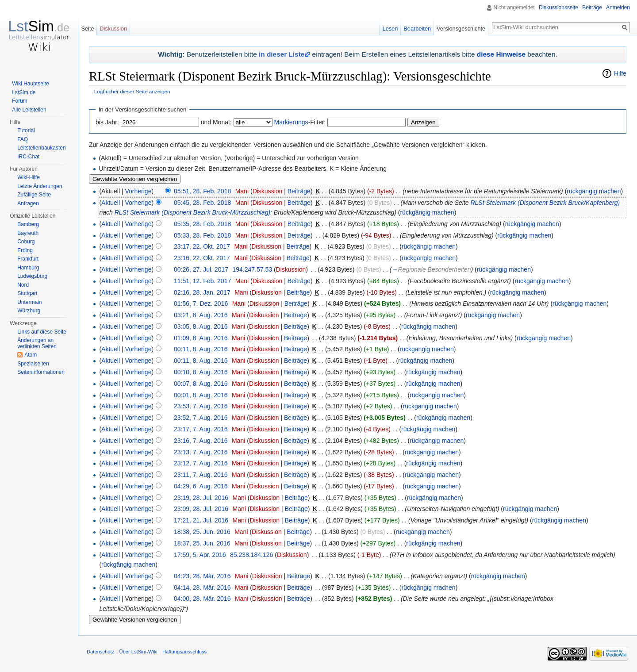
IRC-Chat (28, 157)
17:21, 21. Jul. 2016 (201, 520)
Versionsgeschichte (461, 29)
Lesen (390, 29)
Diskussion (268, 191)
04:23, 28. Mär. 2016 (202, 576)
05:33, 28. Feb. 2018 (202, 235)
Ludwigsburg (32, 276)
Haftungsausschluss (184, 652)
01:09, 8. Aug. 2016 (201, 338)
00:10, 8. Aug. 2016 (201, 372)
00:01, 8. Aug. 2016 (201, 395)
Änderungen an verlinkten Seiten (37, 343)
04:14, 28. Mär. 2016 (202, 588)
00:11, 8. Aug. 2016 (201, 349)
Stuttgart (27, 293)
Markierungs (291, 122)
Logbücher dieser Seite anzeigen (132, 91)
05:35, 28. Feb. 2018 (202, 224)
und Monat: (216, 122)
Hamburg (28, 268)
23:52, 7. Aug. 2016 (201, 418)
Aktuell (111, 203)
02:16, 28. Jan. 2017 (202, 292)
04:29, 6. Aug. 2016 (201, 486)
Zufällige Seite (34, 195)
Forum (20, 101)
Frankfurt (28, 259)
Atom (31, 355)
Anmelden (618, 8)
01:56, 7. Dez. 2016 (201, 303)
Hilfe (620, 73)
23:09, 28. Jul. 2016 (201, 509)
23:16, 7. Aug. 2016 (201, 441)
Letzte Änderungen (40, 186)
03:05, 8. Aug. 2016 (201, 326)
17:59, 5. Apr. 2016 (200, 555)
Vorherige (138, 191)
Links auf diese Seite (42, 332)
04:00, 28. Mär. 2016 (202, 599)
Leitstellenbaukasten (41, 148)
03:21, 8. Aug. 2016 (201, 315)
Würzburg (29, 311)
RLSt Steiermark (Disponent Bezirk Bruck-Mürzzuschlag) (192, 212)
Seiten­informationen (41, 372)
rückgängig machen (594, 191)
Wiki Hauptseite (30, 84)
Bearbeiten (417, 29)
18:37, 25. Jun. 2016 (202, 543)
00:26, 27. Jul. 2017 (201, 269)
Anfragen (28, 204)
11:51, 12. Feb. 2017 (202, 281)
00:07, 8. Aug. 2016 (201, 384)
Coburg (26, 242)
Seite (87, 29)
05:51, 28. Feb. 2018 (202, 191)
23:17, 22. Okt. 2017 (202, 246)
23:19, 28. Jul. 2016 (201, 498)
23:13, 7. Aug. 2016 (201, 452)
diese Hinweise (501, 54)
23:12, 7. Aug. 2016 (201, 463)
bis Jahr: (107, 122)
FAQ (23, 139)
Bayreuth (28, 233)
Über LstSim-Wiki (138, 652)
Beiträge (299, 191)
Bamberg (28, 224)
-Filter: (300, 122)
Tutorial (26, 131)
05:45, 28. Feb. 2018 (202, 203)
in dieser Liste (282, 54)
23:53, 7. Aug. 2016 (201, 406)
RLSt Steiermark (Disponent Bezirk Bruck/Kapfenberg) (545, 203)
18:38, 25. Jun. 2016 (202, 532)
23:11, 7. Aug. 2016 (201, 475)
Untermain (29, 302)
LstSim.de (24, 92)
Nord (23, 285)
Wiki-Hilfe (29, 177)
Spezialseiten (33, 364)
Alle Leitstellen (29, 110)
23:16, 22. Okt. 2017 (202, 258)
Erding (25, 250)
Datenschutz (100, 652)
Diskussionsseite (558, 8)
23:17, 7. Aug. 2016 (201, 429)
